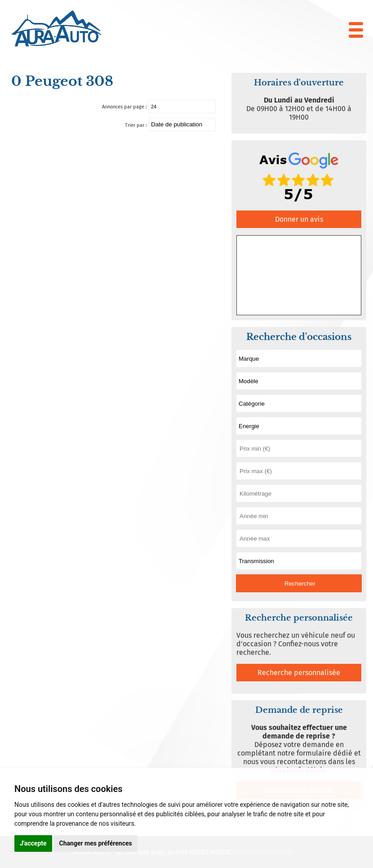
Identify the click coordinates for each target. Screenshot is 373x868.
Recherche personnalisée (299, 673)
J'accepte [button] (33, 843)
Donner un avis (299, 219)
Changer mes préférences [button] (96, 843)
